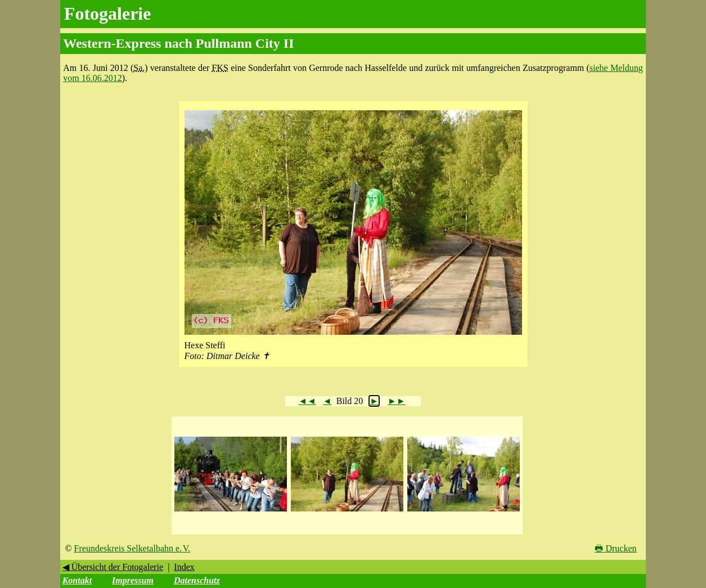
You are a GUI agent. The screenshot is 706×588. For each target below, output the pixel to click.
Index (184, 567)
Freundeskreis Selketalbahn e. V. (132, 548)
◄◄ (307, 401)
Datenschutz (197, 580)
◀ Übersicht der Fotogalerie (113, 567)
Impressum (133, 580)
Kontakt (77, 580)
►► (397, 401)
